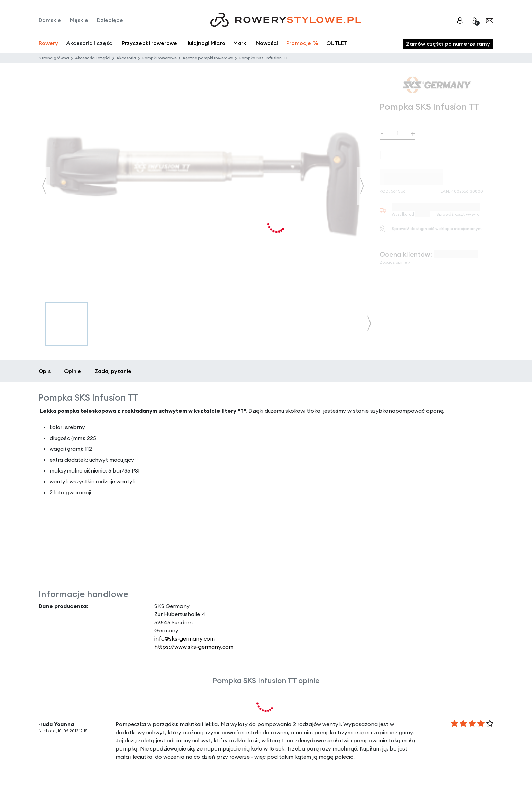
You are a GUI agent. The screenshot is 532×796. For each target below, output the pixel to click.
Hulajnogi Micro (205, 43)
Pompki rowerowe (159, 58)
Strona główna (54, 58)
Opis (45, 371)
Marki (241, 43)
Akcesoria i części (93, 58)
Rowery (48, 43)
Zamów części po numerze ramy (448, 44)
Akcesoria (126, 58)
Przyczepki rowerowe (149, 43)
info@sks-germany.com (185, 638)
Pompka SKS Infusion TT (264, 58)
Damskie (50, 20)
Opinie (73, 371)
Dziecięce (110, 20)
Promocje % (302, 43)
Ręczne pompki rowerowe (208, 58)
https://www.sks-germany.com (194, 647)
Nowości (267, 43)
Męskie (79, 20)
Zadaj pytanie (113, 371)
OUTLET (337, 43)
